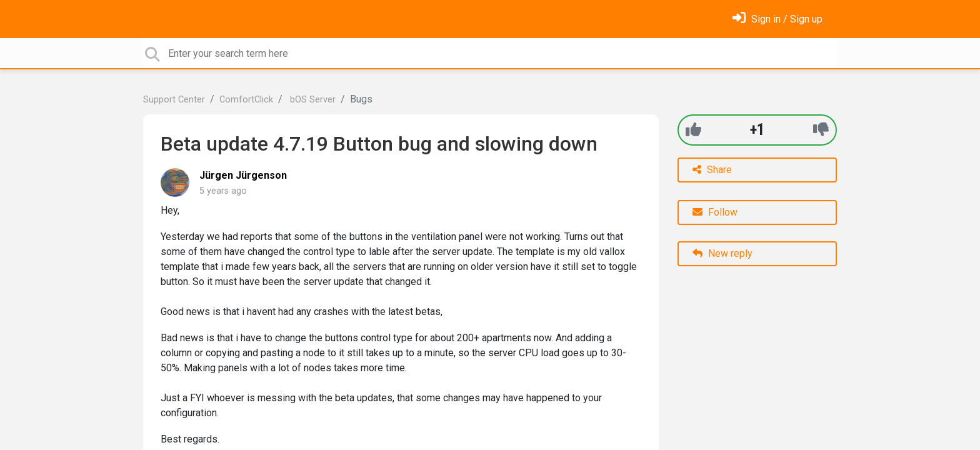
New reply (722, 253)
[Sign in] (777, 19)
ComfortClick (246, 100)
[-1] (821, 130)
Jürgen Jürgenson (243, 175)
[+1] (693, 130)
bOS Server (312, 100)
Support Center (174, 100)
